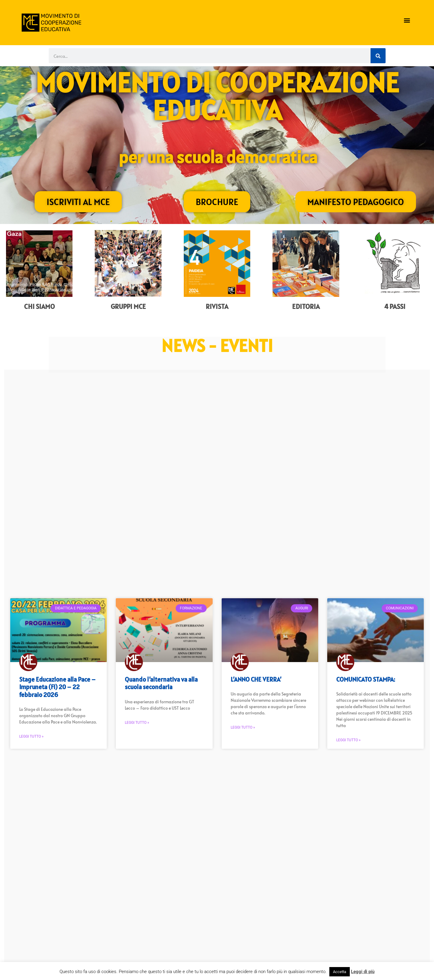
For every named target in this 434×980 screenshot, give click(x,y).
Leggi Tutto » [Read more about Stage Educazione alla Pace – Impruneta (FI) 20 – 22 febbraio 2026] (31, 736)
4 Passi (395, 306)
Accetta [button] (340, 972)
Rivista (217, 306)
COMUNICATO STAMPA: (366, 679)
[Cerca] (378, 56)
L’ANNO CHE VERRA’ (256, 679)
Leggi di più (363, 972)
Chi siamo (39, 306)
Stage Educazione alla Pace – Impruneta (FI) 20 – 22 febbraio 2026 (57, 687)
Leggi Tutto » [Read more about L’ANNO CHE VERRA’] (243, 727)
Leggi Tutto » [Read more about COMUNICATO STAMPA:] (348, 740)
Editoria (306, 306)
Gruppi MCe (128, 306)
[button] (407, 20)
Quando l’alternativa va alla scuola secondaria (161, 683)
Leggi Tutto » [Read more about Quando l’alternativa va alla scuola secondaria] (137, 723)
